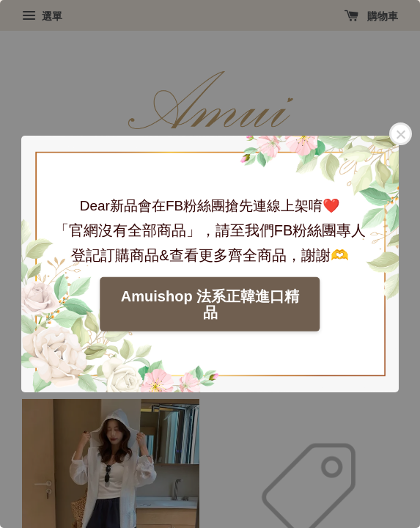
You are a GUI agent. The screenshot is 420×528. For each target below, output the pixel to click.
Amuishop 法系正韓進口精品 (210, 304)
